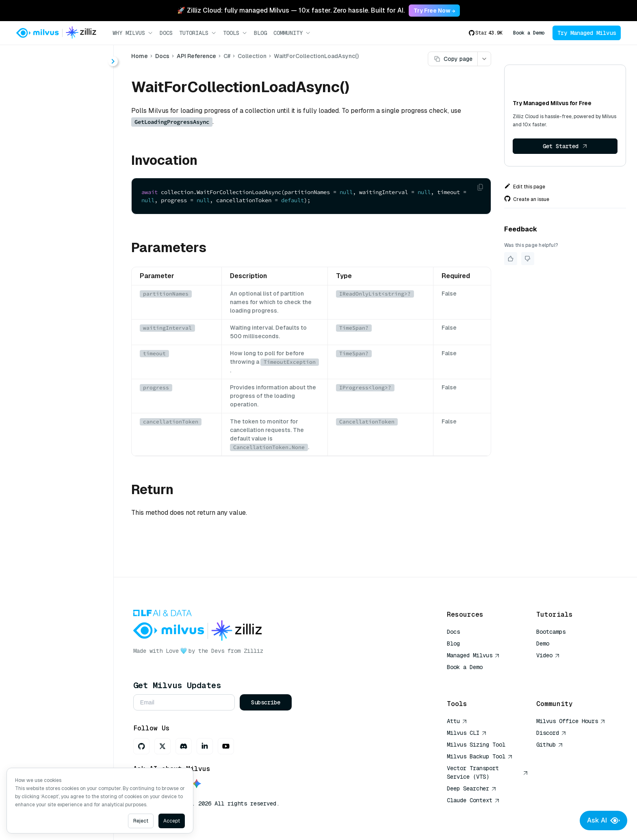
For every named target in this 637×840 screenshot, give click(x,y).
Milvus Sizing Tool (476, 745)
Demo (543, 643)
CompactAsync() (59, 132)
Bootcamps (551, 632)
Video (548, 655)
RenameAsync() (58, 293)
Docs (166, 33)
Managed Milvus (473, 655)
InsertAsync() (54, 234)
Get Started (566, 146)
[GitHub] (143, 746)
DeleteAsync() (55, 147)
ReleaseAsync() (57, 278)
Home (140, 56)
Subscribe (267, 702)
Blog (260, 33)
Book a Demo (529, 33)
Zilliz (255, 651)
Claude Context (473, 800)
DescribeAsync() (59, 161)
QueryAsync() (54, 264)
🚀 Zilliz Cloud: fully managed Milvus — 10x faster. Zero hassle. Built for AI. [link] (291, 10)
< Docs (29, 58)
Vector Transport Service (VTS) (487, 772)
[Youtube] (227, 746)
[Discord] (185, 746)
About (35, 88)
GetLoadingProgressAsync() (69, 220)
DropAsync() (53, 176)
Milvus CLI (467, 733)
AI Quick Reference (476, 679)
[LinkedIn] (206, 746)
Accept (172, 821)
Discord (551, 733)
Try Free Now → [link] (434, 11)
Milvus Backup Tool (480, 756)
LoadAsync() (53, 249)
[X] (164, 746)
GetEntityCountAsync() (68, 205)
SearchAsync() (56, 308)
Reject (141, 821)
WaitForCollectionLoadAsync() (69, 322)
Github (550, 745)
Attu (457, 721)
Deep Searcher (472, 788)
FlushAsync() (54, 191)
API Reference (197, 56)
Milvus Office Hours (571, 721)
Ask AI (603, 821)
